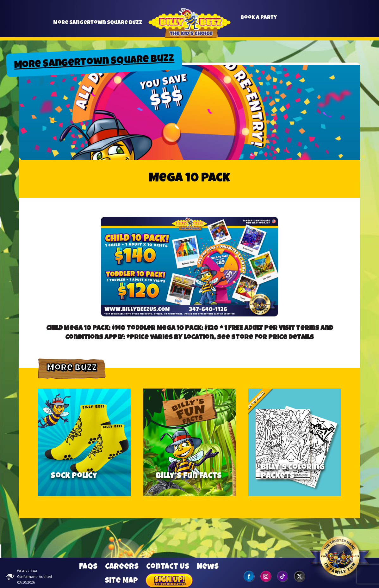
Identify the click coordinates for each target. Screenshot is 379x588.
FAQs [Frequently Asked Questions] (88, 567)
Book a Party (259, 21)
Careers (122, 567)
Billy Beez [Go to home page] (189, 30)
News (208, 567)
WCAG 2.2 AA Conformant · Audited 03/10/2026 (29, 576)
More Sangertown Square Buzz (98, 26)
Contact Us (168, 567)
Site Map (121, 581)
